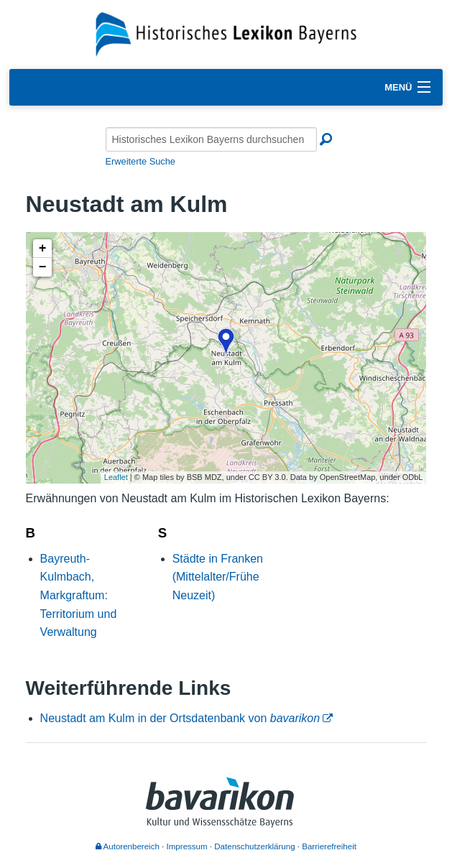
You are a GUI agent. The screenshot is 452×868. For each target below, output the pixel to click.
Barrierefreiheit (329, 846)
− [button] (43, 267)
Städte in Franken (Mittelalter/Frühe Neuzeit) (218, 577)
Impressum (187, 846)
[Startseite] (226, 33)
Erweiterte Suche (140, 161)
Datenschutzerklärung (254, 846)
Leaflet (116, 477)
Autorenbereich (128, 846)
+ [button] (43, 249)
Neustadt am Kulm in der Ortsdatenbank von (180, 718)
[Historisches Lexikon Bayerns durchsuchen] (211, 139)
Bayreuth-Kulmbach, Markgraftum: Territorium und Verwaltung (79, 595)
